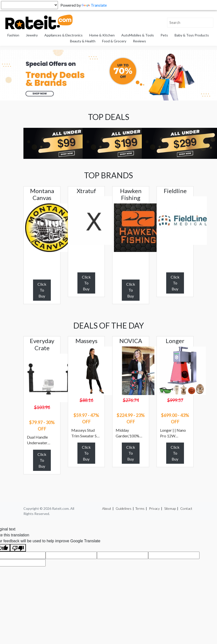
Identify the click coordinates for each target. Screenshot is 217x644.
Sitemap (170, 508)
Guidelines (124, 508)
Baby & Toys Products (192, 35)
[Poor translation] (18, 548)
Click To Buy (42, 290)
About (107, 508)
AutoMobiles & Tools (138, 35)
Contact (186, 508)
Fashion (13, 35)
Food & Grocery (114, 41)
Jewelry (32, 35)
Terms (140, 508)
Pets (164, 35)
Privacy (154, 508)
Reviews (139, 41)
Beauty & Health (83, 41)
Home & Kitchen (102, 35)
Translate (94, 5)
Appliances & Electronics (63, 35)
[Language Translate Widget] (29, 5)
